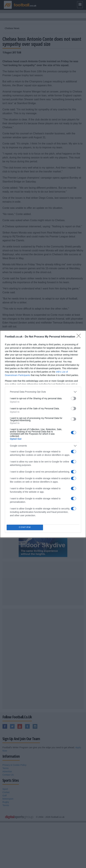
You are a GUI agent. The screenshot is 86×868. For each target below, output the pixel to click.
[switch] (74, 398)
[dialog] (43, 434)
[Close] (80, 337)
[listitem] (43, 392)
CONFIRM (25, 527)
